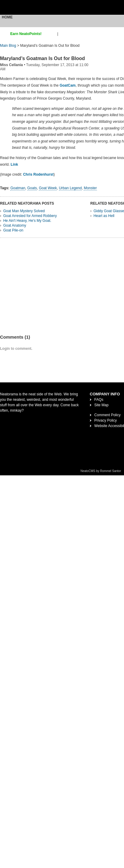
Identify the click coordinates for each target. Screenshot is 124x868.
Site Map (101, 405)
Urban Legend (70, 188)
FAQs (99, 400)
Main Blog (8, 46)
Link (14, 164)
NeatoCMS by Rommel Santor (101, 471)
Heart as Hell (104, 216)
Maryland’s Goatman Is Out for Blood (42, 58)
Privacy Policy (105, 420)
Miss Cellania (11, 65)
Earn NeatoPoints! (26, 34)
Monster (90, 188)
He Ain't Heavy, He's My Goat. (27, 221)
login (63, 34)
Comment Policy (107, 415)
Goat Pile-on (13, 230)
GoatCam (68, 85)
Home (7, 17)
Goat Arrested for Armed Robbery (30, 216)
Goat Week (48, 188)
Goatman (18, 188)
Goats (32, 188)
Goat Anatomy (15, 225)
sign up (50, 34)
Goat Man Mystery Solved (24, 211)
